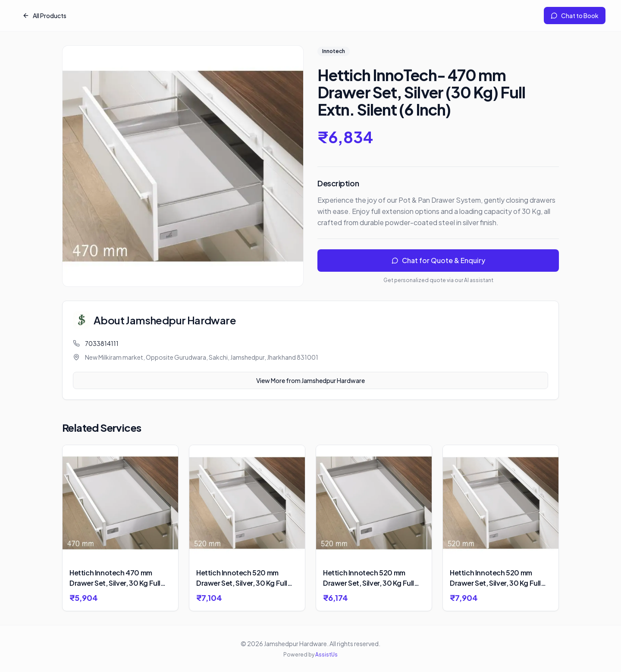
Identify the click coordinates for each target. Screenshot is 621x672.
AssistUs (326, 655)
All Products (44, 16)
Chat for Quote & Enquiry (438, 260)
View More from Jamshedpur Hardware (310, 380)
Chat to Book (575, 16)
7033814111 (102, 343)
